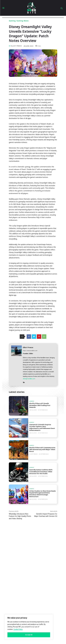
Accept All (29, 635)
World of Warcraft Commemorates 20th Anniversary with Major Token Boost (42, 449)
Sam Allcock (33, 410)
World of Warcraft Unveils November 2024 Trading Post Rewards (40, 405)
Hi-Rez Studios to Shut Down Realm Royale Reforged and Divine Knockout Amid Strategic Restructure (43, 494)
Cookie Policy (18, 629)
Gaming (12, 21)
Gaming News (23, 21)
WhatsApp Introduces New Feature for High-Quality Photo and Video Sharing (20, 516)
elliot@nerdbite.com (29, 379)
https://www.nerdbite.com (30, 351)
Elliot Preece (16, 46)
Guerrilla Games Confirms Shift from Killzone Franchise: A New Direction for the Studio (41, 472)
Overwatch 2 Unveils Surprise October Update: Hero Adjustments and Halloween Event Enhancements (42, 427)
